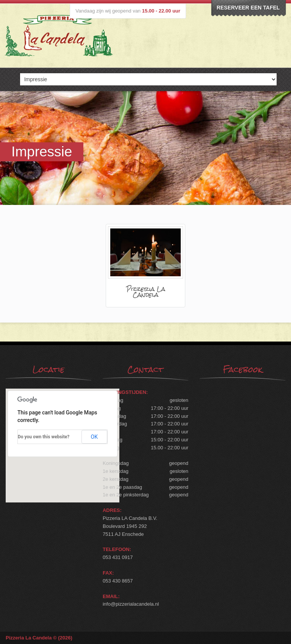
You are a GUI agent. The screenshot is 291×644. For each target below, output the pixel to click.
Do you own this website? (44, 437)
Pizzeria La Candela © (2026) (39, 638)
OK (94, 437)
